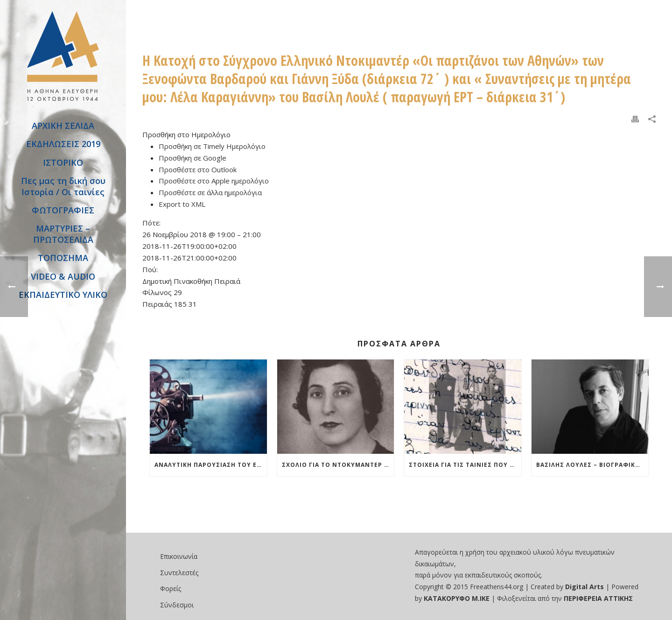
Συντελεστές (179, 573)
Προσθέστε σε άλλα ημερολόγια (210, 192)
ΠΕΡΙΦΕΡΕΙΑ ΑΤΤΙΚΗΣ (598, 598)
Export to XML (182, 204)
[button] (186, 134)
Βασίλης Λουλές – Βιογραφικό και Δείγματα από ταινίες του (592, 465)
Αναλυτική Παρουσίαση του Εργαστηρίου (211, 465)
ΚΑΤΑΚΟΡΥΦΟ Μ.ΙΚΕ (458, 598)
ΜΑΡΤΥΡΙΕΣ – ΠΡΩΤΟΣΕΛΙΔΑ (63, 234)
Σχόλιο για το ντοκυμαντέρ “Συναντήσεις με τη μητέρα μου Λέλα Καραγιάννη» (338, 465)
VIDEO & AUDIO (63, 276)
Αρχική (149, 14)
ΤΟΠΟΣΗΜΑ (63, 258)
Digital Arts (584, 587)
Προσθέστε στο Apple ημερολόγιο (214, 181)
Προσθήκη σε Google (192, 158)
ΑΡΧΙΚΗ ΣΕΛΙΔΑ (63, 126)
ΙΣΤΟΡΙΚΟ (63, 162)
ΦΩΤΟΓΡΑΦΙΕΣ (63, 210)
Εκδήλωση (182, 14)
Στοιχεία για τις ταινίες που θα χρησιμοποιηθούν (465, 465)
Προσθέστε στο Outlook (198, 169)
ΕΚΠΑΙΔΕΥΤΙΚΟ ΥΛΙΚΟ (63, 295)
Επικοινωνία (179, 556)
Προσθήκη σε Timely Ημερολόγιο (212, 146)
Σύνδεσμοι (177, 605)
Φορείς (171, 588)
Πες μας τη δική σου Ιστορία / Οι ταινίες (63, 186)
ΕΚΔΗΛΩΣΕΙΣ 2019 (63, 144)
